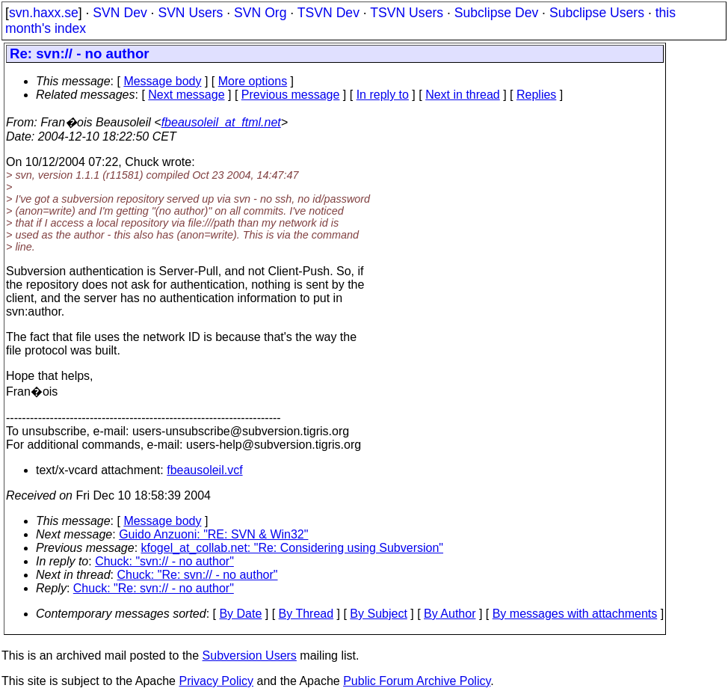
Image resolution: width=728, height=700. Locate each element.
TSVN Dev (328, 13)
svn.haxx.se (44, 13)
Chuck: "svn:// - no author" (164, 561)
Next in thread (463, 95)
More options (253, 81)
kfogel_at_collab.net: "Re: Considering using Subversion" (293, 548)
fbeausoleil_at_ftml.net (221, 122)
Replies (536, 95)
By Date (240, 614)
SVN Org (260, 13)
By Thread (306, 614)
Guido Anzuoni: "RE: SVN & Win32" (213, 534)
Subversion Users (250, 656)
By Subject (378, 614)
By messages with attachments (575, 614)
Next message (186, 95)
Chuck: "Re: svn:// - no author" (198, 575)
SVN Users (190, 13)
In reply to (383, 95)
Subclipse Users (597, 13)
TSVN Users (407, 13)
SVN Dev (120, 13)
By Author (450, 614)
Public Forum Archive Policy (417, 681)
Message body (162, 81)
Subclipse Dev (496, 13)
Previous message (291, 95)
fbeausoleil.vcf (204, 470)
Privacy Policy (216, 681)
